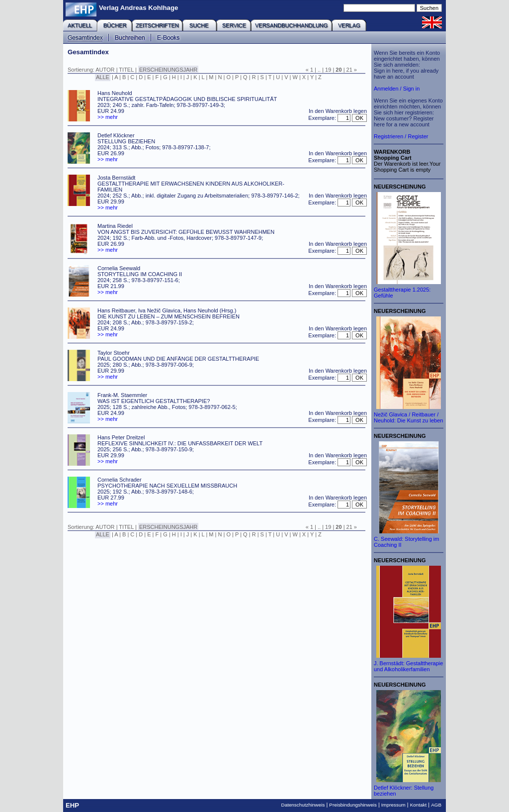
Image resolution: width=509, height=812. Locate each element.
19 (328, 70)
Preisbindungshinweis (353, 805)
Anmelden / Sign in (397, 89)
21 (349, 70)
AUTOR (105, 70)
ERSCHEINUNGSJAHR (168, 70)
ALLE (103, 77)
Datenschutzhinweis (303, 805)
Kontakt (419, 805)
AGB (436, 805)
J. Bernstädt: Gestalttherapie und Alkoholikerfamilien (408, 666)
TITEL (126, 70)
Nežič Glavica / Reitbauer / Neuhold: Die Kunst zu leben (408, 417)
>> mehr (108, 117)
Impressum (393, 805)
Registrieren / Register (401, 136)
